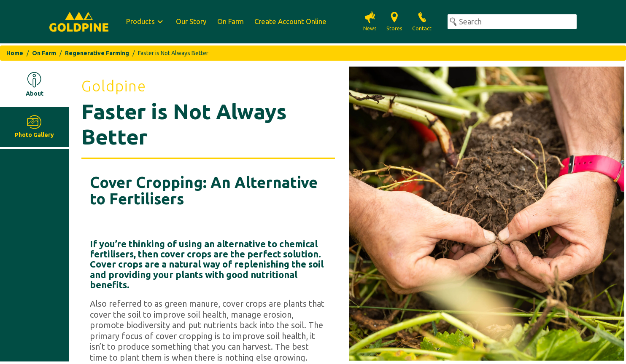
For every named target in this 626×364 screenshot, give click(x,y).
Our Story (191, 21)
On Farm (231, 21)
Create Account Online (290, 21)
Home (15, 53)
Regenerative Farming (97, 53)
